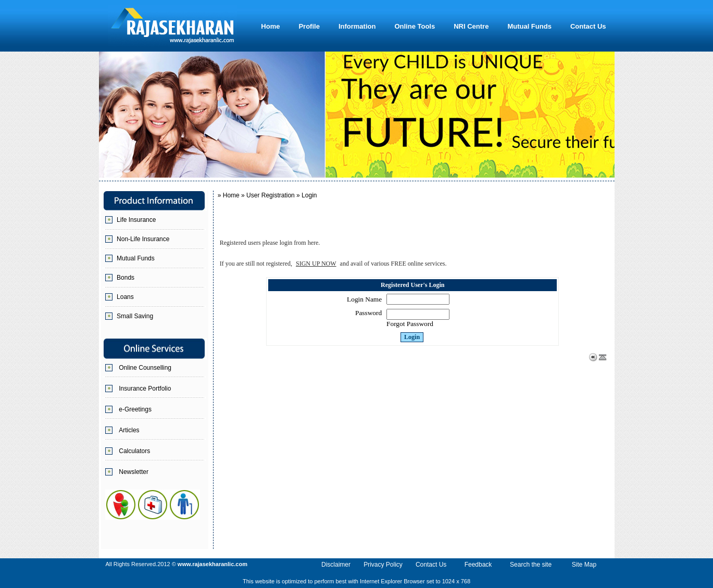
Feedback (478, 565)
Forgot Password (410, 324)
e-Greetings (135, 409)
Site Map (584, 565)
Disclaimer (336, 565)
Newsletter (134, 472)
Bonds (126, 278)
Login (412, 337)
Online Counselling (145, 368)
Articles (129, 430)
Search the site (531, 565)
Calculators (134, 451)
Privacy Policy (383, 565)
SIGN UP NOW (316, 264)
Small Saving (135, 316)
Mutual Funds (136, 258)
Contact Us (431, 565)
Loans (125, 297)
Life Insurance (136, 220)
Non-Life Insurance (143, 239)
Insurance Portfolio (145, 389)
